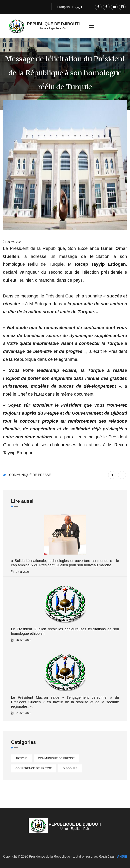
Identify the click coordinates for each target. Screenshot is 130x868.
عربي (79, 7)
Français (63, 7)
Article (21, 758)
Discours (70, 768)
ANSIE (122, 857)
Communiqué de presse (30, 475)
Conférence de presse (34, 768)
